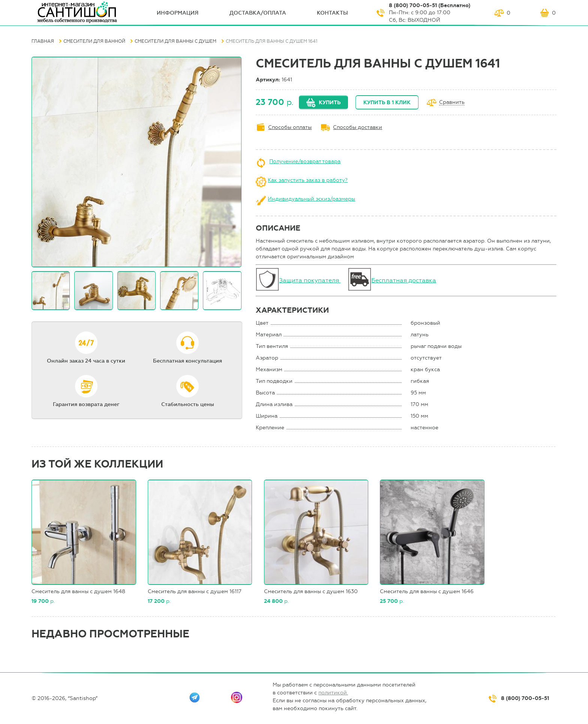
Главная (43, 41)
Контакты (332, 13)
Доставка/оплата (258, 13)
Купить (330, 103)
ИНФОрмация (178, 13)
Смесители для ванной (94, 41)
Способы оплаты (290, 127)
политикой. (333, 693)
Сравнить (452, 103)
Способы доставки (358, 127)
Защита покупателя (310, 280)
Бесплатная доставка (404, 280)
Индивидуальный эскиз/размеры (311, 199)
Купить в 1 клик (387, 103)
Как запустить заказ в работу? (308, 180)
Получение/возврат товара (305, 161)
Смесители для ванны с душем (175, 41)
